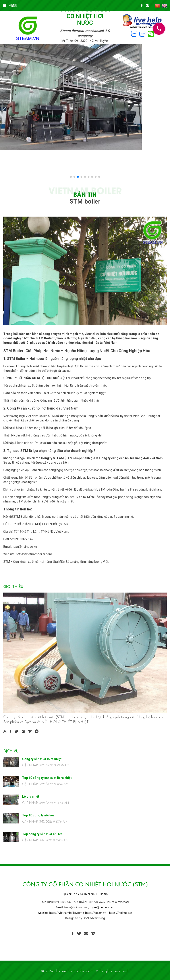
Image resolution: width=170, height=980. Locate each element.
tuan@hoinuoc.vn (75, 907)
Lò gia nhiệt (31, 797)
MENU (10, 6)
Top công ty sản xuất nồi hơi (42, 834)
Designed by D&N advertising (85, 918)
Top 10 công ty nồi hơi (38, 815)
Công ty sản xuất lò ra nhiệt (42, 759)
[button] (4, 110)
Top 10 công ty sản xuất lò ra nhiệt (47, 778)
